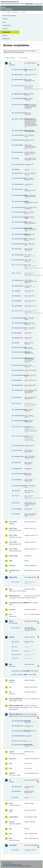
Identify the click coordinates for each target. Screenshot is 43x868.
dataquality (13, 577)
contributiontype (19, 164)
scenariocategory (19, 445)
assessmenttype (19, 135)
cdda (11, 561)
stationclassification (19, 474)
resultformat (18, 397)
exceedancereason (19, 212)
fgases (11, 621)
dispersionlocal (19, 173)
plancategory (18, 333)
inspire (11, 752)
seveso (12, 822)
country (16, 850)
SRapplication (18, 469)
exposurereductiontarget (19, 217)
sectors (16, 797)
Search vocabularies (11, 58)
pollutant (17, 343)
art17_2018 (13, 549)
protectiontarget (19, 370)
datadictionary (14, 570)
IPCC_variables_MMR (19, 675)
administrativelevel (19, 80)
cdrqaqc (17, 158)
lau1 (11, 763)
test (10, 829)
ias (10, 687)
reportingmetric (19, 385)
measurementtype (19, 244)
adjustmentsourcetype (19, 70)
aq (10, 63)
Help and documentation (9, 16)
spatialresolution (19, 456)
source (16, 651)
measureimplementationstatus (19, 228)
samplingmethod (19, 416)
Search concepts (24, 58)
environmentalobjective (19, 195)
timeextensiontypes (19, 486)
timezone (17, 503)
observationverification (19, 323)
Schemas (5, 29)
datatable (17, 169)
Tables (4, 22)
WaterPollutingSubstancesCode (19, 745)
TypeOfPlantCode (19, 736)
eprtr (11, 589)
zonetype (17, 514)
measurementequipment (19, 234)
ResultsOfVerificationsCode (19, 731)
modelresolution (19, 286)
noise (11, 810)
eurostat (12, 609)
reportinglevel (18, 380)
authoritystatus (19, 152)
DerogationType (19, 726)
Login (29, 4)
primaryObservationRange (19, 352)
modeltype (17, 291)
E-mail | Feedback (8, 863)
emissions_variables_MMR (19, 671)
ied (10, 692)
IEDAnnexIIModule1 (16, 699)
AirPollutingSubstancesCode (19, 721)
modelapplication (19, 260)
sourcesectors (18, 450)
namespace (18, 296)
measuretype (18, 249)
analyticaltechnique (19, 98)
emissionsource (19, 189)
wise (11, 838)
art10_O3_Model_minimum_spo (19, 119)
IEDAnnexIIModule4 (16, 714)
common (12, 566)
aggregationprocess (19, 94)
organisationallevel (19, 328)
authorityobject (19, 145)
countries (17, 628)
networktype (18, 301)
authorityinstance (19, 140)
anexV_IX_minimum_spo (19, 105)
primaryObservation (19, 347)
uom (11, 834)
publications (13, 817)
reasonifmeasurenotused (19, 375)
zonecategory (18, 509)
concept (17, 642)
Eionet (9, 12)
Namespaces (6, 39)
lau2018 (12, 773)
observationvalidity (19, 318)
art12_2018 (13, 529)
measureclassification (19, 222)
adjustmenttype (19, 75)
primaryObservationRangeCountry (19, 358)
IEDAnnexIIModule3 (16, 706)
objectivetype (18, 306)
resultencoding (19, 390)
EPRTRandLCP (14, 596)
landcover (13, 759)
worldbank (13, 845)
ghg (10, 664)
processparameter (19, 365)
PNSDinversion (19, 338)
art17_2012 (13, 542)
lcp (10, 780)
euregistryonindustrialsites (17, 603)
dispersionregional (19, 178)
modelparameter (19, 280)
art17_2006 (13, 535)
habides (12, 680)
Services (5, 35)
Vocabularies (6, 32)
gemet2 (12, 637)
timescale (17, 491)
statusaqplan (18, 480)
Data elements (7, 25)
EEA (10, 2)
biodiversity (13, 556)
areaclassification (19, 113)
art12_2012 (13, 522)
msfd (11, 803)
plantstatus (17, 791)
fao (10, 614)
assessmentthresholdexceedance (19, 131)
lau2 (11, 768)
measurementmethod (19, 239)
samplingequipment (19, 409)
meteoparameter (19, 255)
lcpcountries (18, 787)
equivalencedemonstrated (19, 201)
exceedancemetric (19, 207)
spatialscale (18, 462)
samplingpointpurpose (19, 421)
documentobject (19, 184)
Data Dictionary (16, 12)
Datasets (5, 19)
